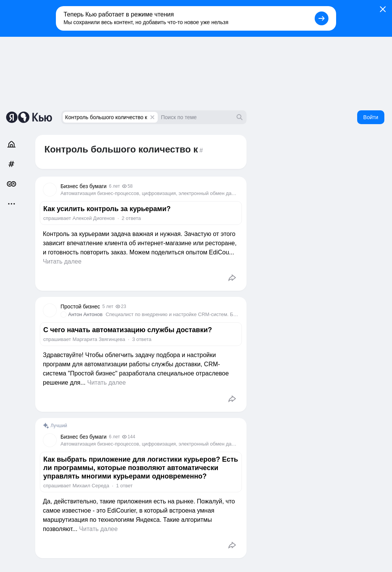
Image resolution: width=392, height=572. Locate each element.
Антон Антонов (85, 314)
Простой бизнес (80, 306)
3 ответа (142, 339)
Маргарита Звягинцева (99, 339)
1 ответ (124, 486)
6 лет (114, 186)
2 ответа (131, 218)
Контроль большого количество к (106, 117)
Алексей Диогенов (93, 218)
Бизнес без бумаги (83, 186)
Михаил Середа (91, 486)
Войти (371, 117)
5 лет (108, 306)
